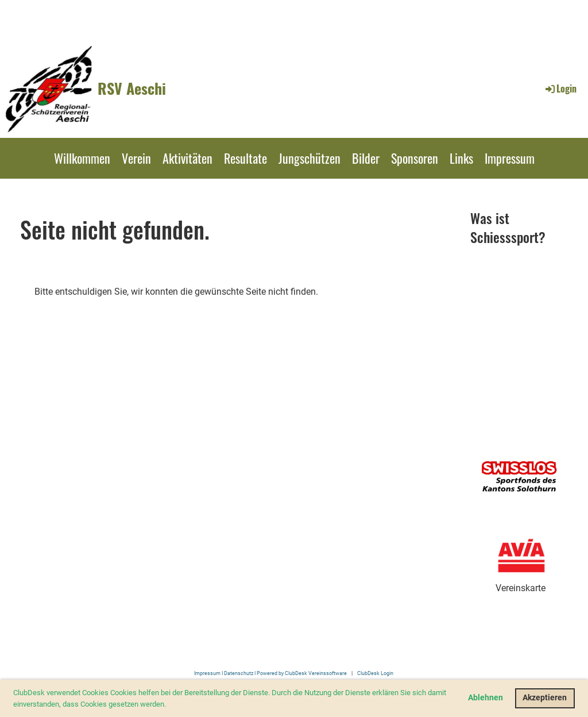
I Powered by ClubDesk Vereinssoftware (300, 673)
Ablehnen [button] (486, 698)
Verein (136, 158)
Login (560, 88)
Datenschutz (239, 673)
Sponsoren (415, 158)
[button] (169, 705)
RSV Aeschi (132, 88)
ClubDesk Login (375, 673)
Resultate (245, 158)
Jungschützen (310, 158)
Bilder (366, 158)
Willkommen (82, 158)
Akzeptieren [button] (545, 698)
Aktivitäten (187, 158)
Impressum (510, 158)
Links (461, 158)
